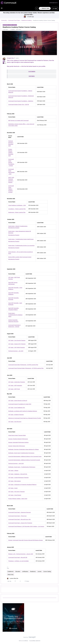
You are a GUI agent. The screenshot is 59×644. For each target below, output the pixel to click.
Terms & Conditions (23, 641)
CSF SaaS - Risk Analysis (14, 481)
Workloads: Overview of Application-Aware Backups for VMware (24, 449)
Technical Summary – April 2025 (16, 463)
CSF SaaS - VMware (13, 471)
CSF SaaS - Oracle (13, 488)
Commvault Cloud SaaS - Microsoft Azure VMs (19, 519)
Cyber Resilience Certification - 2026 (17, 205)
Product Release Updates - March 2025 (18, 499)
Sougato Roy (10, 58)
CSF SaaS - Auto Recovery (15, 422)
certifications (25, 572)
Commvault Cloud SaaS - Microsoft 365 (18, 557)
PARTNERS (32, 76)
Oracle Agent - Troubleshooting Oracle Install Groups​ (21, 239)
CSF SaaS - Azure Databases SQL (17, 408)
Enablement (11, 572)
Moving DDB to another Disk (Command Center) (20, 257)
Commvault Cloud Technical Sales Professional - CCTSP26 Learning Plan (26, 368)
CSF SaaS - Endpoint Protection (16, 415)
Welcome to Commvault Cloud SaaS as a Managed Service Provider (25, 418)
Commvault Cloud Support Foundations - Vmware (11, 162)
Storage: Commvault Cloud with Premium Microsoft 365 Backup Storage (26, 540)
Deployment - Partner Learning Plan (17, 212)
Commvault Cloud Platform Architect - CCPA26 (11, 189)
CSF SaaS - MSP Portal (14, 389)
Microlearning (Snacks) (14, 235)
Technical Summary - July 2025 (16, 351)
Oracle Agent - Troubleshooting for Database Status (15, 315)
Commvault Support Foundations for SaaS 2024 (20, 404)
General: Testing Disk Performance (17, 446)
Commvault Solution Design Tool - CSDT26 (19, 105)
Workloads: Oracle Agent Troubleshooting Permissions (21, 453)
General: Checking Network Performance (18, 439)
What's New (11, 575)
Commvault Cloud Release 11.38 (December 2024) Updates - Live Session (26, 526)
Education (18, 572)
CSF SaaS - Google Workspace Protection (18, 478)
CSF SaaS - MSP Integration (15, 385)
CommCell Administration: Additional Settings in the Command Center (25, 456)
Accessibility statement (35, 641)
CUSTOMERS (32, 72)
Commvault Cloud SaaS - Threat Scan (17, 516)
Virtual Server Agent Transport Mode (17, 435)
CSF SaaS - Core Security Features (17, 340)
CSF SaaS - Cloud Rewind (15, 495)
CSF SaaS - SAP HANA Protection (17, 347)
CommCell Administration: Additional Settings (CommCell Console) (24, 460)
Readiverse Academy (27, 20)
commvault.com (54, 3)
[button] (2, 9)
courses (40, 572)
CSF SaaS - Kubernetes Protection (17, 382)
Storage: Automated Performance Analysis (18, 442)
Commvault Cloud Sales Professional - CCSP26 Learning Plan (23, 365)
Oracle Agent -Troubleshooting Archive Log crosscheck (21, 246)
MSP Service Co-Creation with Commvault (18, 120)
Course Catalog (47, 572)
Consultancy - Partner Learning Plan (17, 209)
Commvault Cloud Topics (14, 20)
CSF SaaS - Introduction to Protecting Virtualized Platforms (22, 485)
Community (4, 20)
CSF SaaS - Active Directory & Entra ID (18, 401)
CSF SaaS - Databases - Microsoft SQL (18, 474)
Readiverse (33, 572)
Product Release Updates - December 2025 (11, 152)
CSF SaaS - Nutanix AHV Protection (17, 344)
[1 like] (13, 578)
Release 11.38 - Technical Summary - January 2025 (21, 554)
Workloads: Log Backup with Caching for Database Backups (23, 411)
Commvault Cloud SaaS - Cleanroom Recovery (20, 512)
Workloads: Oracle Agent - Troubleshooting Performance (22, 467)
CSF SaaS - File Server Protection (16, 492)
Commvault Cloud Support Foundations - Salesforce (21, 101)
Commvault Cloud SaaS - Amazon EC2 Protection (20, 523)
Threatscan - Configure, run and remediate (18, 561)
